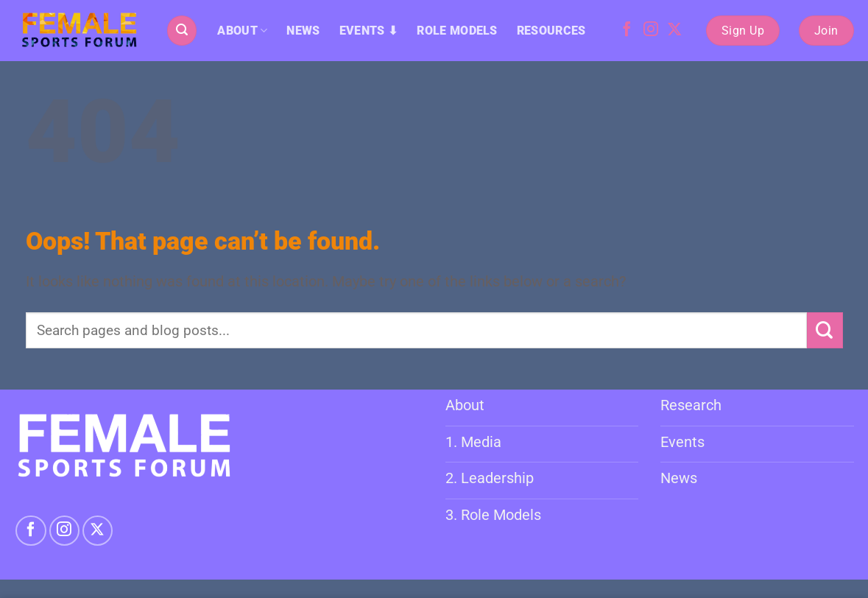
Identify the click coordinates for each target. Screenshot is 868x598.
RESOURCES (551, 31)
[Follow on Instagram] (651, 30)
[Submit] (825, 330)
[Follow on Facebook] (627, 30)
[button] (182, 30)
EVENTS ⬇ (369, 31)
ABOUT (242, 31)
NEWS (303, 31)
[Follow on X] (674, 30)
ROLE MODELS (457, 31)
